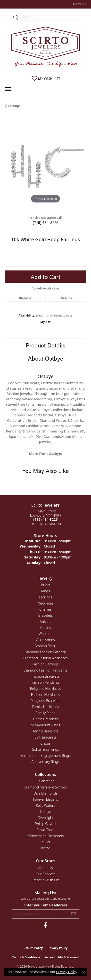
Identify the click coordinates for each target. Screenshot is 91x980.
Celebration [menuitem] (45, 781)
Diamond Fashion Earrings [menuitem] (45, 652)
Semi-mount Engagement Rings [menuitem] (45, 755)
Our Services (45, 874)
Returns (66, 298)
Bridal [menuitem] (46, 585)
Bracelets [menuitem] (46, 615)
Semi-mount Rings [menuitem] (46, 725)
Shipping (25, 298)
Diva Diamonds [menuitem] (45, 793)
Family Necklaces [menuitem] (46, 707)
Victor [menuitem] (46, 848)
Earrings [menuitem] (45, 597)
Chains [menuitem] (46, 628)
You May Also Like (46, 471)
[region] (45, 164)
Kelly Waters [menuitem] (45, 805)
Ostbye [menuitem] (46, 812)
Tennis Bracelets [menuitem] (45, 731)
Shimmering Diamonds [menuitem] (46, 836)
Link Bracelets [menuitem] (45, 737)
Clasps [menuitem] (45, 743)
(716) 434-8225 (46, 222)
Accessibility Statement (62, 957)
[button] (79, 4)
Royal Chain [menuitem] (46, 830)
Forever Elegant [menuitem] (46, 799)
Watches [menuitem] (45, 634)
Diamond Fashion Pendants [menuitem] (45, 670)
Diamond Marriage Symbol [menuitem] (45, 787)
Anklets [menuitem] (45, 621)
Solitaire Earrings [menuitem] (45, 749)
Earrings (14, 106)
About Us (45, 868)
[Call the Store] (45, 519)
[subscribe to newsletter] (74, 914)
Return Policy (33, 948)
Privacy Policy (58, 948)
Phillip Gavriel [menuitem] (46, 824)
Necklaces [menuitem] (45, 603)
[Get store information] (45, 524)
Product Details (45, 345)
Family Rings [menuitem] (45, 713)
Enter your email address (45, 905)
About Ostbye (46, 358)
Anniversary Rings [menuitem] (45, 762)
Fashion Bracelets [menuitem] (45, 676)
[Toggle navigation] (8, 89)
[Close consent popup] (83, 972)
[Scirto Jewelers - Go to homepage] (46, 48)
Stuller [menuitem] (46, 842)
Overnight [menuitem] (45, 818)
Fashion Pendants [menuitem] (46, 682)
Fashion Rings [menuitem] (45, 646)
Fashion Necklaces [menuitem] (45, 695)
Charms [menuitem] (45, 609)
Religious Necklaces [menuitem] (46, 688)
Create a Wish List (46, 880)
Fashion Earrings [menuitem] (45, 664)
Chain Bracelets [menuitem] (45, 719)
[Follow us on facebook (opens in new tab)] (45, 925)
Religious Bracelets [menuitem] (45, 701)
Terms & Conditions (26, 957)
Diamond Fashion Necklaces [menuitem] (45, 658)
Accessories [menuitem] (45, 640)
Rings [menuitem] (46, 591)
